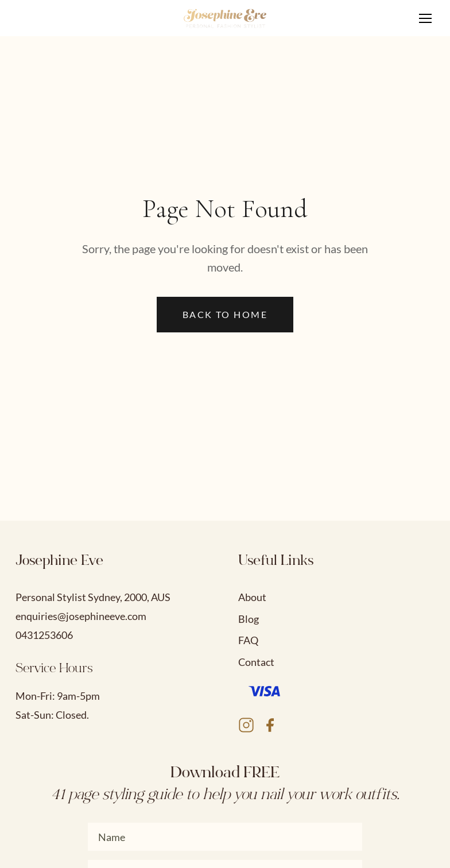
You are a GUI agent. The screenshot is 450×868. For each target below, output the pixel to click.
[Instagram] (246, 727)
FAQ (248, 640)
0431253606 (44, 635)
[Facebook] (270, 727)
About (252, 597)
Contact (256, 662)
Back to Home (225, 314)
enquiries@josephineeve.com (81, 616)
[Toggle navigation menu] (425, 18)
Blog (249, 619)
